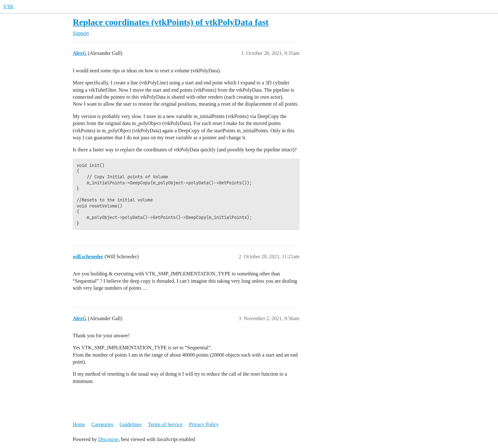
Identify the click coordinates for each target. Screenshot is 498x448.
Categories (102, 424)
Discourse (108, 439)
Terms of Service (165, 424)
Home (79, 424)
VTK (8, 7)
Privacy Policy (204, 424)
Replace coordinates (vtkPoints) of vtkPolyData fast (171, 22)
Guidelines (131, 424)
